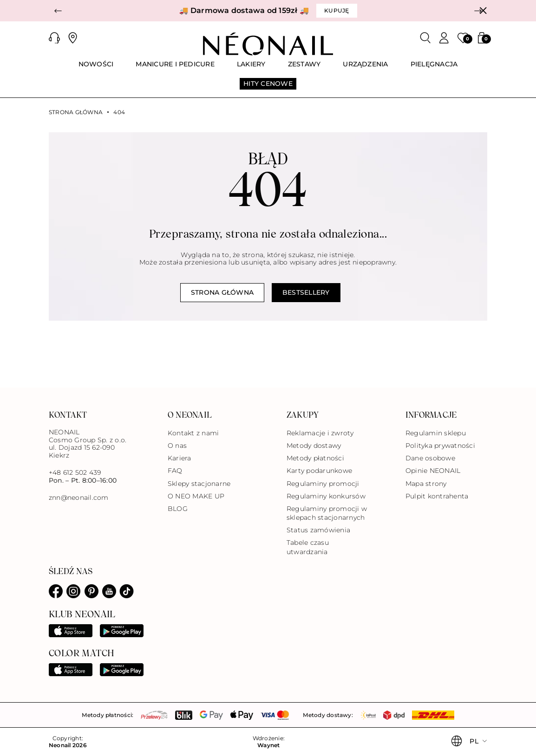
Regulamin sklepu (436, 433)
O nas (177, 446)
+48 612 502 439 (75, 472)
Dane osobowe (430, 458)
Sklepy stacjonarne (199, 484)
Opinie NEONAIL (433, 471)
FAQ (175, 471)
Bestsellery (306, 292)
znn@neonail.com (79, 498)
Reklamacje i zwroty (320, 433)
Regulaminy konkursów (326, 496)
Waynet (268, 745)
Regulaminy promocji (323, 484)
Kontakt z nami (193, 433)
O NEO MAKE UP (196, 496)
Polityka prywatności (440, 446)
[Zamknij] (483, 11)
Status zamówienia (318, 530)
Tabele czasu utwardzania (308, 547)
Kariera (180, 458)
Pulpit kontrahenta (437, 496)
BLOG (178, 509)
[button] (58, 11)
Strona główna (76, 112)
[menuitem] (96, 68)
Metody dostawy (314, 446)
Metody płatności (315, 458)
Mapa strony (426, 484)
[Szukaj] (425, 38)
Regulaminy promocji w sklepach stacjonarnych (327, 513)
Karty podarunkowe (319, 471)
